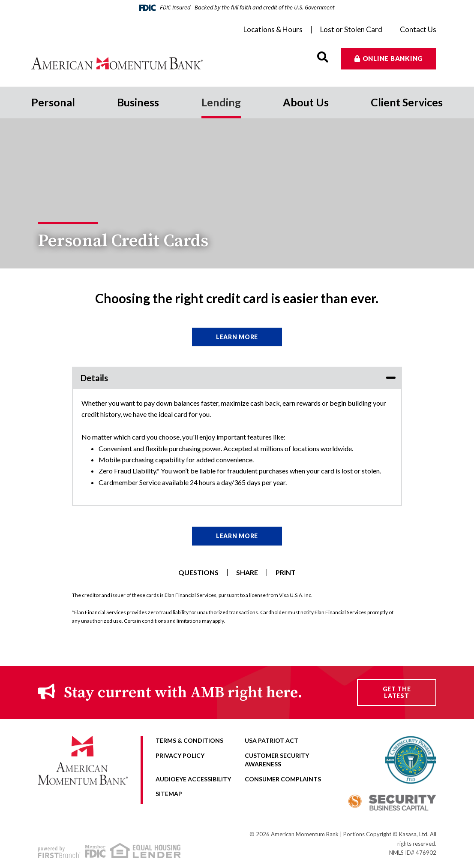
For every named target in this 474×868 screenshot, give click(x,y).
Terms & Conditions (189, 740)
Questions (198, 573)
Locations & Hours (273, 30)
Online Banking (393, 58)
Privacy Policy (180, 755)
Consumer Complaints (283, 779)
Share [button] (247, 573)
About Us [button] (306, 102)
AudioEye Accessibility (193, 779)
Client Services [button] (407, 102)
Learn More (237, 337)
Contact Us (418, 30)
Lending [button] (221, 102)
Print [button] (286, 573)
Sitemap (169, 794)
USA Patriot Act (271, 740)
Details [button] (94, 378)
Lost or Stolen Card (351, 30)
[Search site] (323, 57)
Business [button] (138, 102)
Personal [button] (53, 102)
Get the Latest (397, 692)
